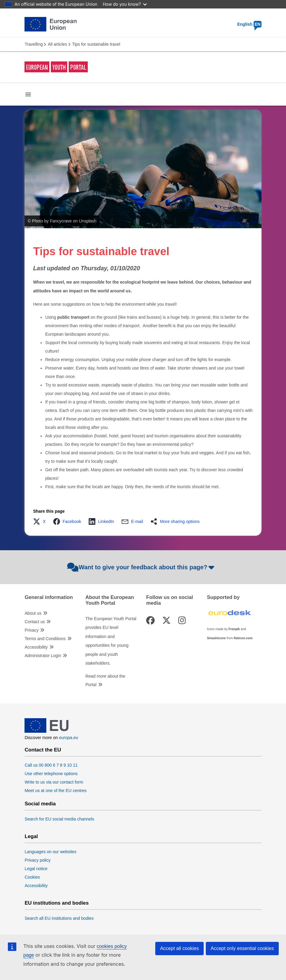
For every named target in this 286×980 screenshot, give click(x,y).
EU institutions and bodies (57, 903)
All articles (58, 44)
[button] (41, 521)
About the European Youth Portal (110, 600)
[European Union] (47, 731)
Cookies (32, 877)
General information (49, 597)
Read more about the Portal (105, 680)
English (249, 24)
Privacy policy (38, 860)
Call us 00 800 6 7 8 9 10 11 (51, 765)
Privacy (31, 630)
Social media (40, 804)
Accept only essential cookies (242, 948)
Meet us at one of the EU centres (56, 791)
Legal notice (36, 869)
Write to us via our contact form (54, 782)
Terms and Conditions (45, 639)
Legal (31, 837)
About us (33, 613)
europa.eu (69, 738)
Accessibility (36, 647)
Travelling (34, 44)
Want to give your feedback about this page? (141, 567)
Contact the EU (43, 750)
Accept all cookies (179, 948)
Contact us (35, 622)
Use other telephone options (51, 774)
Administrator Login (43, 656)
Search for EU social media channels (59, 819)
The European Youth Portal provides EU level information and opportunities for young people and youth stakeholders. (111, 641)
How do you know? (125, 4)
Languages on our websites (50, 852)
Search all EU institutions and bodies (59, 918)
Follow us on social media (170, 600)
